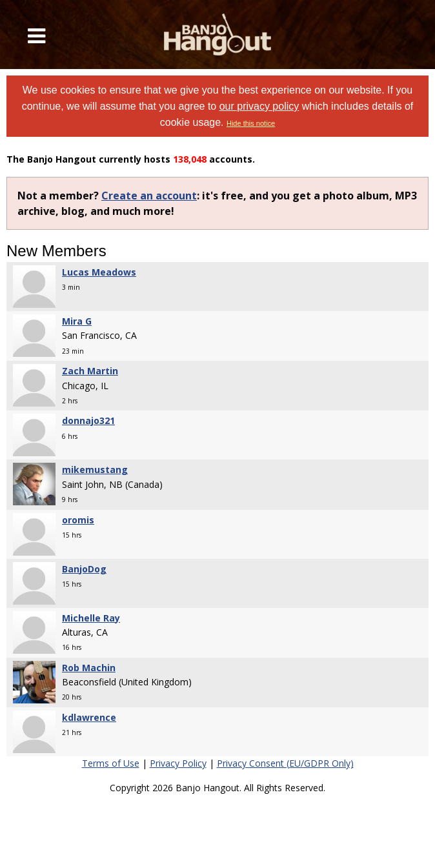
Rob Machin (89, 668)
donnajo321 (88, 420)
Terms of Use (111, 763)
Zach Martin (90, 371)
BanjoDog (84, 569)
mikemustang (95, 469)
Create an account (149, 196)
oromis (78, 520)
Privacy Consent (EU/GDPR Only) (285, 763)
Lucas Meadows (99, 272)
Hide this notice (251, 123)
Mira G (77, 321)
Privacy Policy (178, 763)
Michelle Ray (91, 618)
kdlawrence (89, 717)
